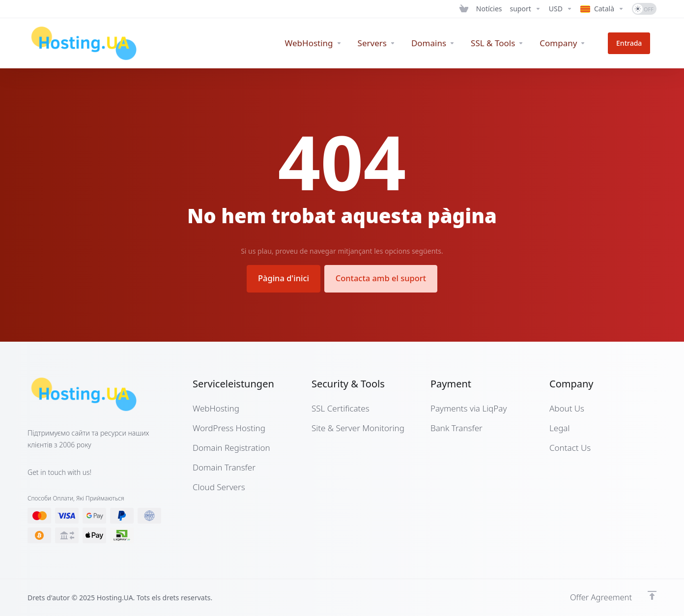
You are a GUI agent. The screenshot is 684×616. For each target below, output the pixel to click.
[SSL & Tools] (510, 43)
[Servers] (389, 43)
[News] (489, 9)
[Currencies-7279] (561, 9)
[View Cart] (464, 9)
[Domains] (445, 43)
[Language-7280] (602, 9)
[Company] (575, 43)
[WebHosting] (326, 43)
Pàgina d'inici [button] (281, 278)
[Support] (526, 9)
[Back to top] (652, 595)
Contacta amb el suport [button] (383, 278)
